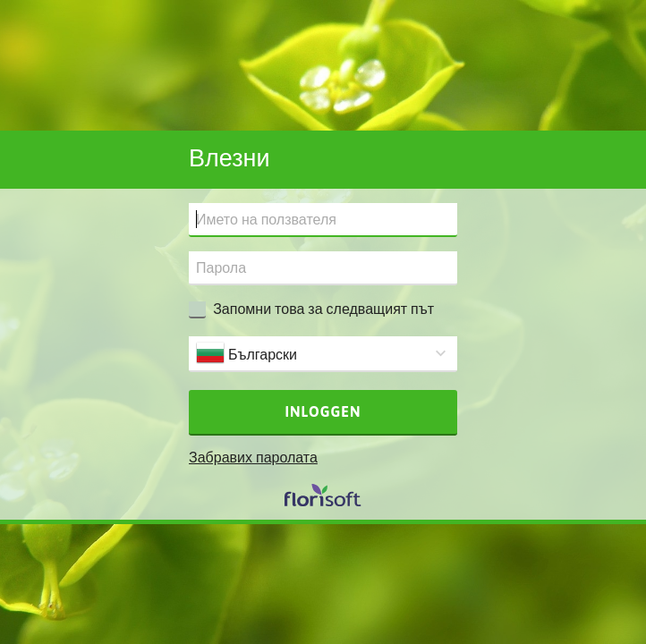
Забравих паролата (253, 457)
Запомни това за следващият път (323, 309)
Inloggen (323, 411)
